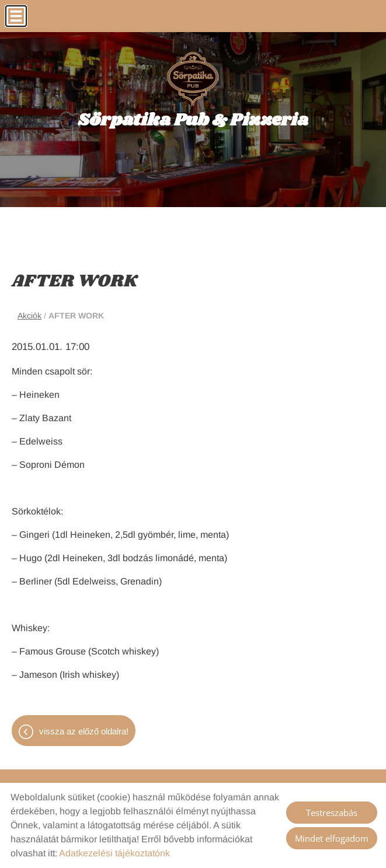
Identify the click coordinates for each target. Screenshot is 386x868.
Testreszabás (332, 813)
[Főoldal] (193, 79)
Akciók (29, 316)
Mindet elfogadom (332, 838)
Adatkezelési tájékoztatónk (114, 853)
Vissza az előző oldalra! (84, 731)
